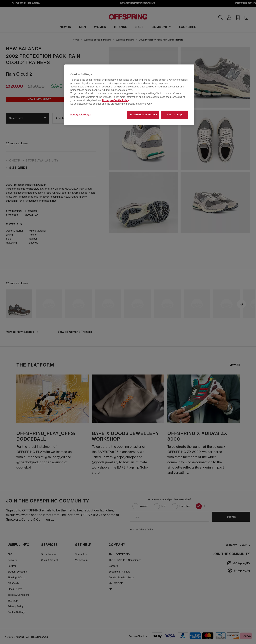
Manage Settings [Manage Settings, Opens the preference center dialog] (81, 115)
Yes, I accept (175, 115)
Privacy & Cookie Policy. (116, 100)
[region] (129, 95)
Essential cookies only (143, 115)
